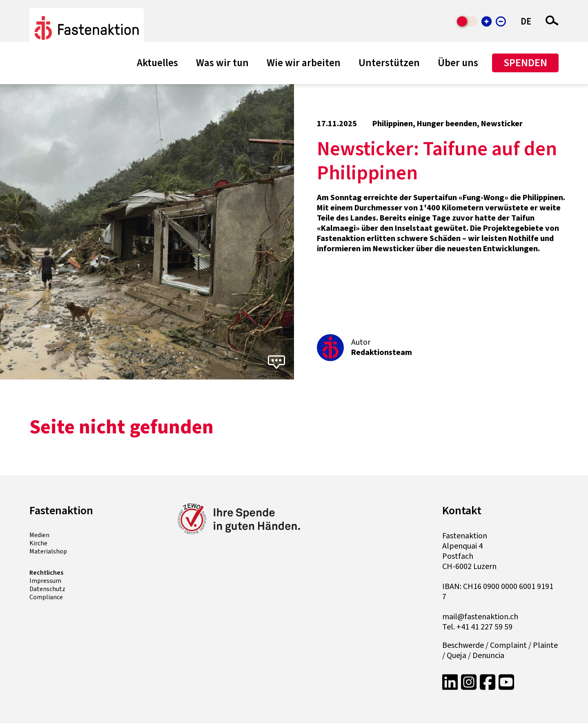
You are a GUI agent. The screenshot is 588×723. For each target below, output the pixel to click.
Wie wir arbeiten (304, 63)
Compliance (46, 597)
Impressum (45, 581)
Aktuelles (157, 63)
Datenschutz (47, 589)
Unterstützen (389, 63)
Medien (39, 535)
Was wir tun (222, 63)
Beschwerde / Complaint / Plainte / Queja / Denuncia (500, 651)
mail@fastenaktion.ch (480, 617)
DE (526, 21)
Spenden (525, 63)
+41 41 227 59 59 (484, 627)
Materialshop (48, 551)
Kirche (38, 543)
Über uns (458, 63)
